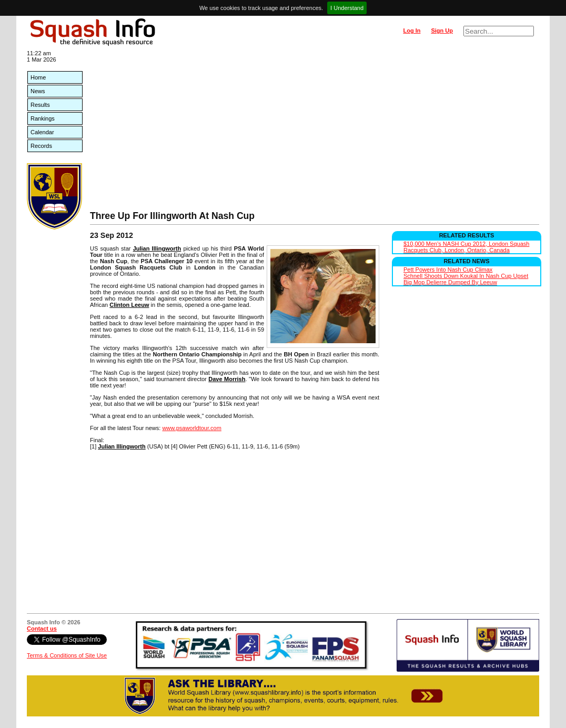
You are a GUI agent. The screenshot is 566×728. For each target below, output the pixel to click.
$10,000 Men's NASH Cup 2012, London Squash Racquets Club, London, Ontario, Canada (466, 247)
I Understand (347, 8)
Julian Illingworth (157, 248)
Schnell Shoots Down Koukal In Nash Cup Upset (466, 276)
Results (40, 105)
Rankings (43, 118)
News (38, 91)
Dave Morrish (227, 379)
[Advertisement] (315, 132)
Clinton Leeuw (129, 305)
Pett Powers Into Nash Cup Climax (448, 270)
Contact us (42, 629)
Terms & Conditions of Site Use (67, 655)
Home (38, 77)
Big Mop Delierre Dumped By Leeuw (450, 282)
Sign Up (442, 31)
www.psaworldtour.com (192, 428)
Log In (412, 31)
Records (41, 146)
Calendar (42, 132)
